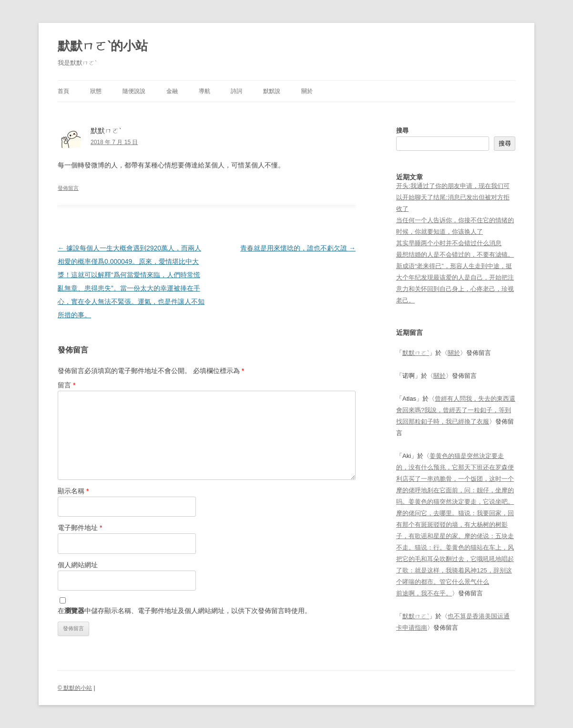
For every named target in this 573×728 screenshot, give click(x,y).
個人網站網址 (78, 565)
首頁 (63, 91)
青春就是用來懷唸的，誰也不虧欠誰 (298, 248)
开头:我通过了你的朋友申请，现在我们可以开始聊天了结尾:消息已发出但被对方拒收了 (453, 197)
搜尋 (402, 130)
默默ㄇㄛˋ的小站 (103, 46)
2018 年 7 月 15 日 (114, 142)
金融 (172, 91)
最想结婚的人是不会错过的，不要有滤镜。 (455, 255)
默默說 (272, 91)
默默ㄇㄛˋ (416, 353)
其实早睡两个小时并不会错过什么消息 (449, 243)
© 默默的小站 (75, 688)
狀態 (96, 91)
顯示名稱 (73, 491)
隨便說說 (134, 91)
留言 (67, 385)
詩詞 (236, 91)
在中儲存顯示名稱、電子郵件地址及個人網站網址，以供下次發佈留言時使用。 (184, 611)
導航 (205, 91)
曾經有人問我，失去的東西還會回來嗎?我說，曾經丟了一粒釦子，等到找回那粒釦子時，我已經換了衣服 (456, 410)
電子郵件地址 (80, 528)
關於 (307, 91)
